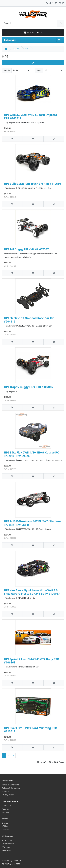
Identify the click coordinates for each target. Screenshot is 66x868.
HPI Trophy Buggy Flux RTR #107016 (28, 387)
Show (39, 70)
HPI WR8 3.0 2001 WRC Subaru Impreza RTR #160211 (30, 116)
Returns (5, 809)
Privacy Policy (8, 795)
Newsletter (7, 850)
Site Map (6, 812)
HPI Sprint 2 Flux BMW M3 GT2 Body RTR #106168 (31, 661)
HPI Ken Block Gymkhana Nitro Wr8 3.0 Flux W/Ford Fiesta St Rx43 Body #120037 (32, 592)
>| (18, 755)
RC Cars (16, 49)
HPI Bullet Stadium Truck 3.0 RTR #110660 (32, 184)
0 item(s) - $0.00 (33, 32)
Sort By (7, 70)
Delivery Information (11, 788)
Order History (8, 844)
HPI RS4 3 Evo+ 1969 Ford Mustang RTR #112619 (30, 730)
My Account (7, 840)
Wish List (6, 847)
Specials (5, 830)
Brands (5, 823)
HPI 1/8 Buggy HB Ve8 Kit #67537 (26, 249)
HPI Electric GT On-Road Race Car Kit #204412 (29, 320)
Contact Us (7, 805)
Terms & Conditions (10, 785)
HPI (27, 49)
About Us (6, 791)
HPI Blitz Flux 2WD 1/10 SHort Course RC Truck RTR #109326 (31, 454)
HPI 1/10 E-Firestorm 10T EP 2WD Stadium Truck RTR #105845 (32, 523)
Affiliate (5, 826)
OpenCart (17, 861)
